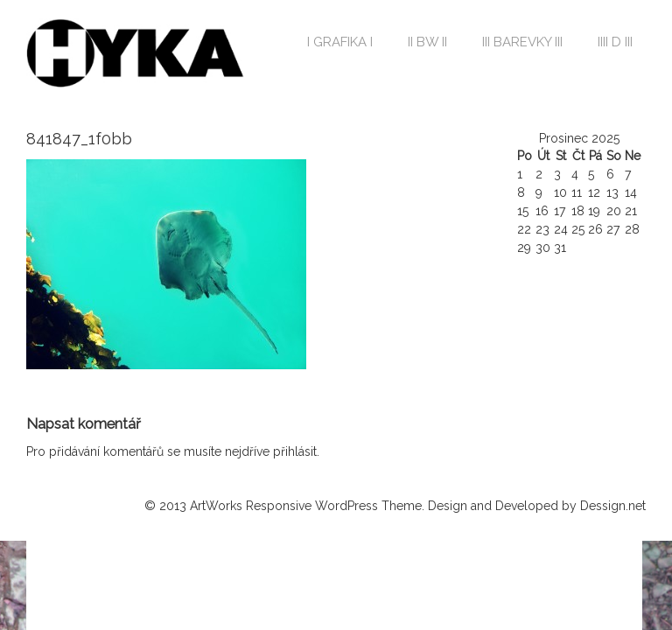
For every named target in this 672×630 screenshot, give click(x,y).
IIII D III (615, 42)
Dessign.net (613, 506)
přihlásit (295, 451)
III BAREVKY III (522, 42)
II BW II (427, 42)
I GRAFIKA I (340, 42)
